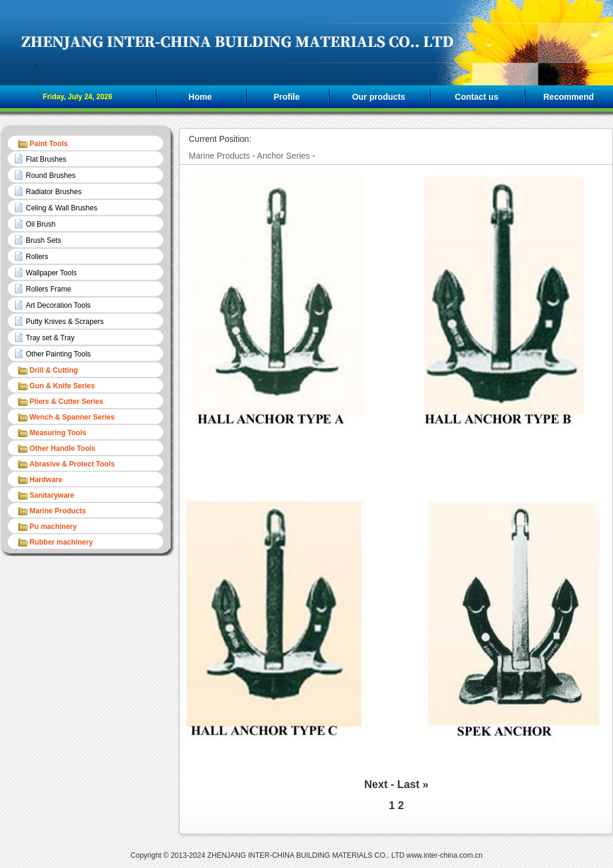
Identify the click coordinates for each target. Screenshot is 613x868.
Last (408, 784)
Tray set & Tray (50, 338)
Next (376, 784)
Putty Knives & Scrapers (65, 322)
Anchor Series (284, 156)
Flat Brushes (46, 159)
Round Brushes (51, 176)
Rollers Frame (48, 289)
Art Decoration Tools (58, 305)
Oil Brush (41, 224)
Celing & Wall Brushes (62, 208)
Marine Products (219, 156)
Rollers (37, 257)
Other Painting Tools (58, 354)
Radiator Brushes (54, 192)
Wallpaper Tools (51, 273)
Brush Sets (44, 240)
